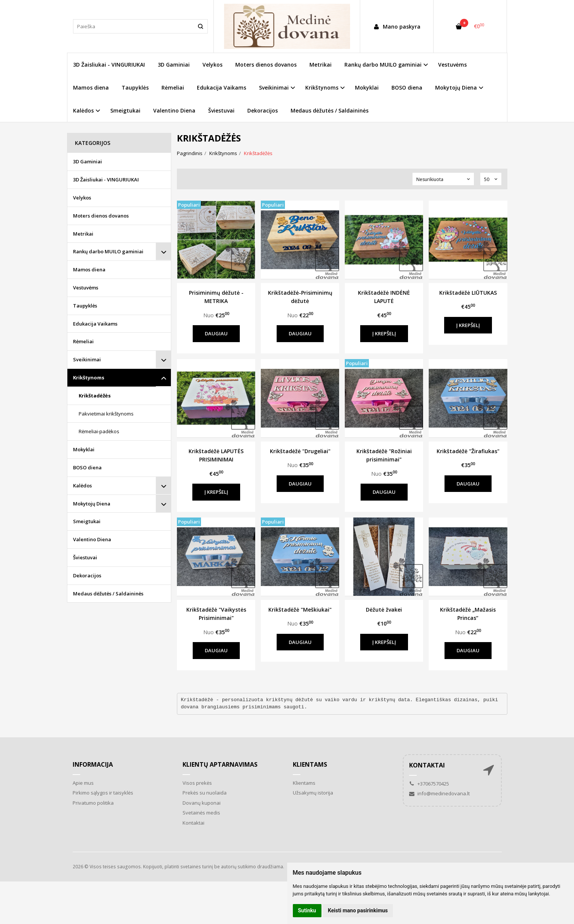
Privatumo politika (93, 803)
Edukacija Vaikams (222, 88)
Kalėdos (82, 486)
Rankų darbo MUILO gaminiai (108, 251)
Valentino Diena (174, 110)
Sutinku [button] (307, 910)
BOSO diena (407, 88)
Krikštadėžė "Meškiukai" (300, 610)
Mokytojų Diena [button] (456, 88)
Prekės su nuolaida (205, 793)
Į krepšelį (384, 333)
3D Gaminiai (174, 65)
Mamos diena (91, 88)
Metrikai (320, 65)
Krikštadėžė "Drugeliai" (300, 451)
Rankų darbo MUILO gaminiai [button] (383, 65)
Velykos (212, 65)
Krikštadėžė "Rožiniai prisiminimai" (384, 455)
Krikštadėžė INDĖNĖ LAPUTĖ (384, 297)
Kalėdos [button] (83, 110)
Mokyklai (367, 88)
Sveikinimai (87, 359)
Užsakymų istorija (313, 793)
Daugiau (216, 333)
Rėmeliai (173, 88)
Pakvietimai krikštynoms (106, 414)
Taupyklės (135, 88)
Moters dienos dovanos (266, 65)
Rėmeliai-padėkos (99, 431)
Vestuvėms (452, 65)
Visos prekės (197, 783)
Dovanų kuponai (202, 803)
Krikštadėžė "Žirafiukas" (468, 451)
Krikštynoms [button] (322, 88)
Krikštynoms (89, 378)
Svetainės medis (201, 813)
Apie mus (83, 783)
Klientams (310, 764)
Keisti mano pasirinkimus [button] (358, 910)
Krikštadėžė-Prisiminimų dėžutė (300, 297)
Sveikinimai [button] (274, 88)
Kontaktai (193, 823)
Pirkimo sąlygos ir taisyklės (103, 793)
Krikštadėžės (95, 396)
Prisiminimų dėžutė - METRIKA (216, 297)
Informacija (93, 764)
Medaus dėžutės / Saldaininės (330, 110)
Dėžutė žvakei (384, 610)
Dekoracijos (263, 110)
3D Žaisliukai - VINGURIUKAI (109, 65)
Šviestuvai (221, 110)
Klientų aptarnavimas (220, 764)
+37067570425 (429, 784)
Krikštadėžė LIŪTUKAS (468, 293)
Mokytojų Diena (92, 504)
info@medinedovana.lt (439, 793)
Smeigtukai (125, 110)
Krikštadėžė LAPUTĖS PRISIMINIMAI (216, 455)
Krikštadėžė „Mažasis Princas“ (468, 614)
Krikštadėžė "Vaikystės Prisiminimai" (216, 614)
